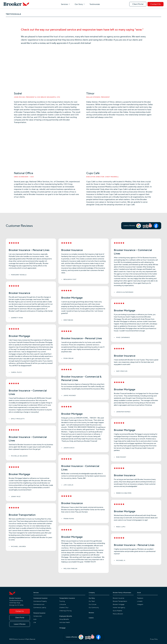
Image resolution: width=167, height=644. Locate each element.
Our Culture (92, 604)
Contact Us (156, 4)
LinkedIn (140, 601)
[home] (16, 4)
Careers (91, 618)
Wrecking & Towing (65, 611)
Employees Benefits (66, 616)
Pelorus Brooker (118, 614)
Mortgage (62, 628)
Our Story (79, 4)
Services (64, 4)
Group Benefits (64, 619)
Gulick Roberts (117, 611)
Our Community (94, 608)
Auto (35, 619)
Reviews (91, 613)
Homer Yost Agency (119, 608)
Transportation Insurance (67, 598)
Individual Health (65, 622)
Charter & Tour (64, 608)
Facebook (140, 598)
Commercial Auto (39, 604)
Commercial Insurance (40, 598)
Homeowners (38, 616)
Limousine (63, 604)
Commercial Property (40, 601)
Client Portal (138, 4)
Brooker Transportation (120, 601)
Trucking (62, 601)
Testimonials (95, 4)
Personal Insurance (39, 613)
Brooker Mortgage (119, 604)
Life (35, 622)
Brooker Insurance (119, 598)
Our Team (92, 601)
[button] (66, 4)
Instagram (140, 604)
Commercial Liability (40, 608)
